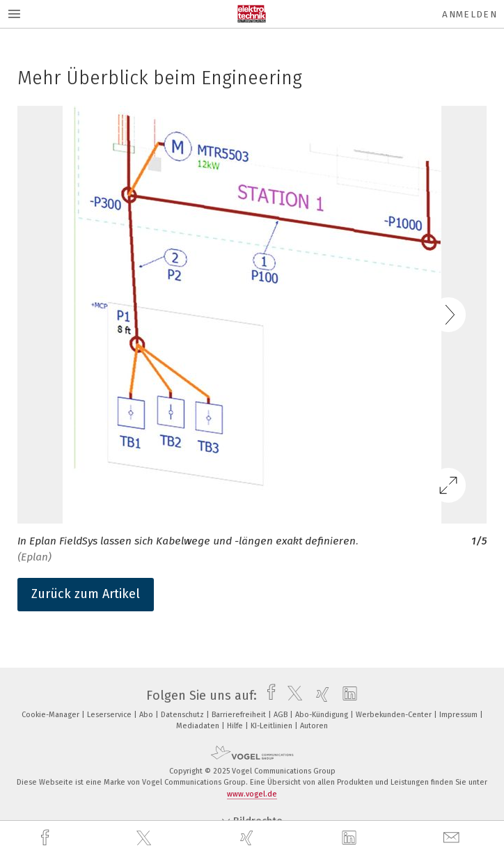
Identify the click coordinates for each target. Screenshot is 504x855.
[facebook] (47, 838)
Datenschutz (183, 715)
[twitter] (145, 838)
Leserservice (110, 715)
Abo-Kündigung (323, 715)
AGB (282, 715)
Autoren (314, 726)
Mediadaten (199, 726)
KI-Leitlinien (273, 726)
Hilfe (236, 726)
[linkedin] (351, 838)
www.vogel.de (252, 794)
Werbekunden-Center (395, 715)
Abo (147, 715)
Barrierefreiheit (240, 715)
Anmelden (470, 14)
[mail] (453, 838)
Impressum (459, 715)
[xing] (249, 838)
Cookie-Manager (52, 715)
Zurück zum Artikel (86, 594)
